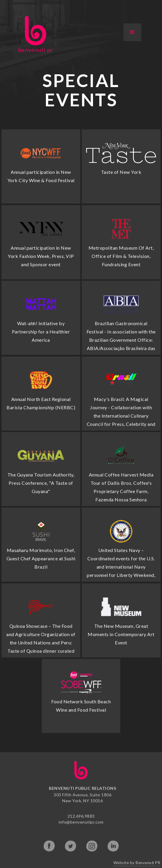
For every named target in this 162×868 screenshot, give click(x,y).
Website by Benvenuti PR (137, 863)
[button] (132, 32)
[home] (34, 35)
